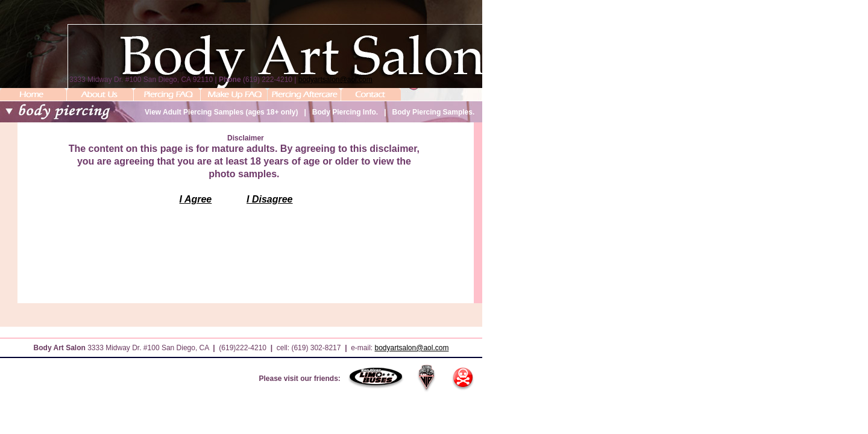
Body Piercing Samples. (434, 112)
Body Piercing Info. (345, 112)
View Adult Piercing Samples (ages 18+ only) (221, 112)
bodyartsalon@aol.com (335, 80)
